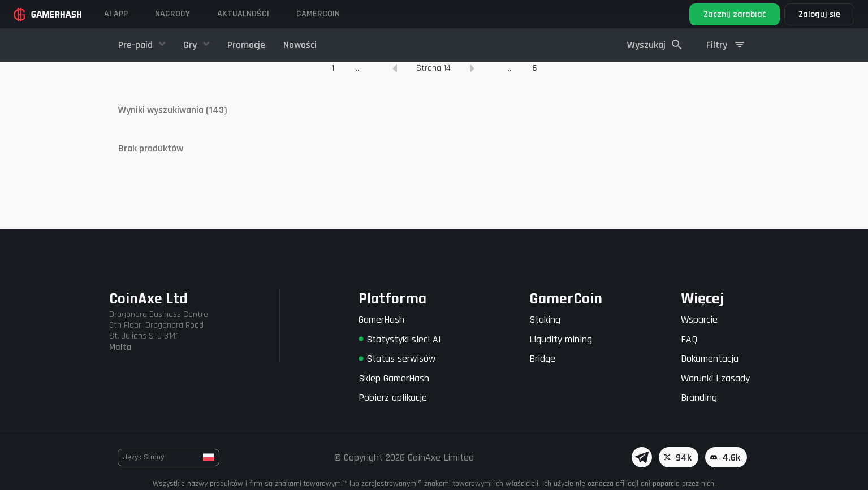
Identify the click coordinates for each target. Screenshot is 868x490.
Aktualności (243, 14)
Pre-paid (137, 45)
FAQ (689, 339)
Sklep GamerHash (394, 378)
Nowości (300, 45)
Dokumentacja (710, 359)
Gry (191, 45)
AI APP (116, 14)
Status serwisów (397, 359)
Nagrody (172, 14)
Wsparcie (699, 320)
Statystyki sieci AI (400, 339)
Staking (545, 320)
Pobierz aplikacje (393, 398)
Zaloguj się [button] (819, 14)
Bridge (542, 359)
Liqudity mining (561, 339)
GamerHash (381, 320)
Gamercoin (318, 14)
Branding (699, 398)
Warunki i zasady (715, 378)
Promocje (246, 45)
